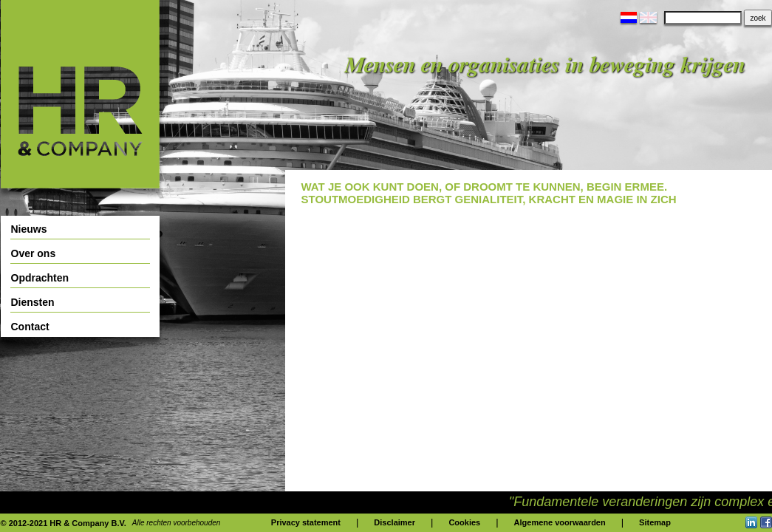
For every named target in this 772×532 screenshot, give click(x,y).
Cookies (464, 522)
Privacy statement (306, 522)
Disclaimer (394, 522)
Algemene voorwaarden (560, 522)
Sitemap (655, 522)
